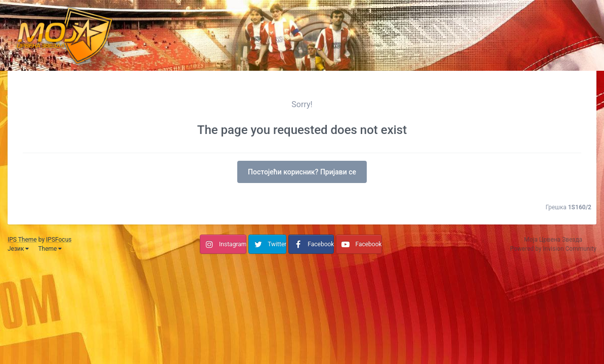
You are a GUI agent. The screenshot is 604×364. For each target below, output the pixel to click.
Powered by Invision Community (553, 249)
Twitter (277, 244)
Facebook (321, 244)
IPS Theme (22, 240)
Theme (50, 249)
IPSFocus (59, 240)
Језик (18, 249)
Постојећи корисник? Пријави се (302, 172)
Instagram (233, 244)
